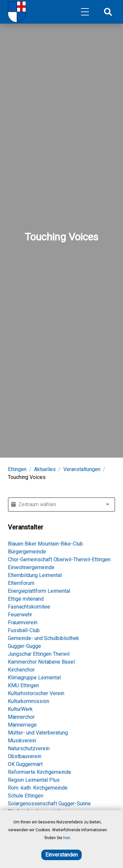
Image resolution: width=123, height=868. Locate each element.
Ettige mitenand (26, 599)
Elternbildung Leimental (35, 575)
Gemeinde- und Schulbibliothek (43, 638)
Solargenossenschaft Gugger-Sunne (49, 804)
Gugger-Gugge (24, 646)
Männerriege (22, 725)
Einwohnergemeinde (31, 567)
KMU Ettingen (23, 685)
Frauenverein (23, 622)
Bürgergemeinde (27, 552)
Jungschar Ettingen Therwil (39, 654)
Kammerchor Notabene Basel (41, 662)
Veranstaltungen (82, 469)
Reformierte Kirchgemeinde (40, 772)
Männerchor (21, 717)
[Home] (17, 12)
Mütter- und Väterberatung (38, 733)
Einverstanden (61, 855)
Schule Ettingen (26, 796)
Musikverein (22, 741)
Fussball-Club (24, 630)
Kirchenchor (21, 670)
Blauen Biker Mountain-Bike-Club (45, 544)
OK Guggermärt (25, 764)
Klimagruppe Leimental (34, 678)
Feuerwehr (20, 615)
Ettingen (17, 469)
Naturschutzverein (29, 748)
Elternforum (21, 583)
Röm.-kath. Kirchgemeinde (38, 788)
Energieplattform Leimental (39, 591)
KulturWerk (20, 709)
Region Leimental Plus (34, 780)
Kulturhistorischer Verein (36, 693)
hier (67, 838)
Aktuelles (45, 469)
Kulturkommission (29, 701)
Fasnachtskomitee (29, 607)
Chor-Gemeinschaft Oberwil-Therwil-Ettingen (59, 559)
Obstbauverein (25, 756)
